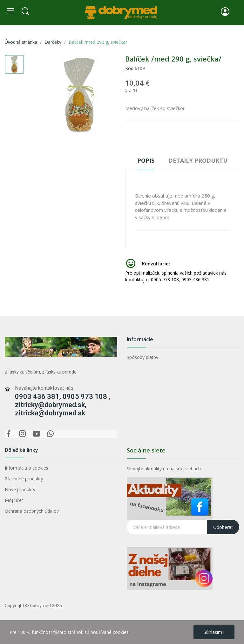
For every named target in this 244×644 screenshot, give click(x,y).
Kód (129, 68)
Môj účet (14, 500)
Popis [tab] (146, 160)
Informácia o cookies (27, 468)
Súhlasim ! (214, 632)
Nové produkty (20, 489)
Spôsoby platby (142, 357)
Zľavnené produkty (24, 479)
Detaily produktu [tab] (198, 160)
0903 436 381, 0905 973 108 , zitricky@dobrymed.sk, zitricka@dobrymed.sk (63, 405)
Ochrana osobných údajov (32, 511)
